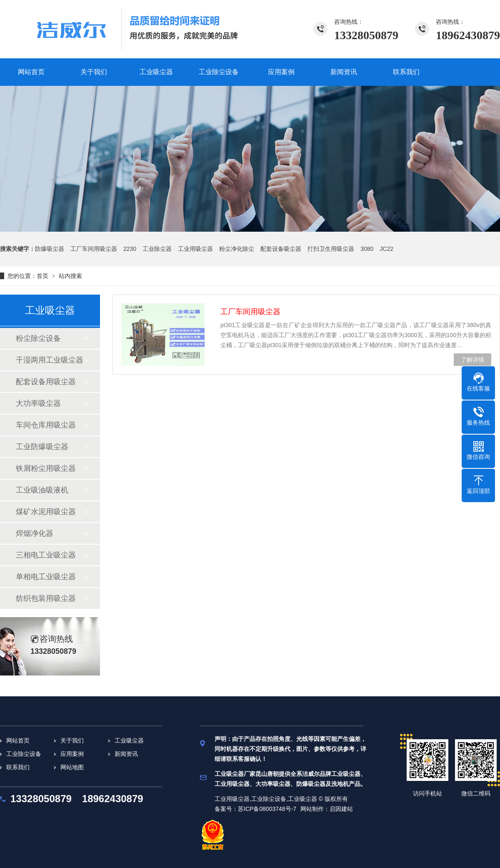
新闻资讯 (126, 754)
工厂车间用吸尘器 (94, 249)
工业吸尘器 (129, 740)
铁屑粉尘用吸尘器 (46, 468)
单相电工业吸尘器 (46, 577)
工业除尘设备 (24, 754)
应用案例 (72, 754)
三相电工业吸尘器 (46, 555)
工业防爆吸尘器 (42, 447)
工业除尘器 (157, 249)
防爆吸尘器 (50, 249)
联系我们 (18, 767)
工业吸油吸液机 (42, 490)
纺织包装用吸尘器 (46, 598)
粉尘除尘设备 (38, 338)
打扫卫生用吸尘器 (331, 249)
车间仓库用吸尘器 (46, 425)
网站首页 (18, 740)
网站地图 (72, 767)
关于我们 (72, 740)
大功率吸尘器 (38, 403)
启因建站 (341, 809)
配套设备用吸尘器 (46, 382)
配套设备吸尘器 (281, 249)
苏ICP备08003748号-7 (267, 809)
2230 (130, 249)
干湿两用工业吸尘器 (50, 360)
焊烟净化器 (35, 533)
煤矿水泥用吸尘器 (46, 512)
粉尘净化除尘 (237, 249)
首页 (42, 276)
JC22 (386, 249)
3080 (367, 249)
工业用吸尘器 (195, 249)
